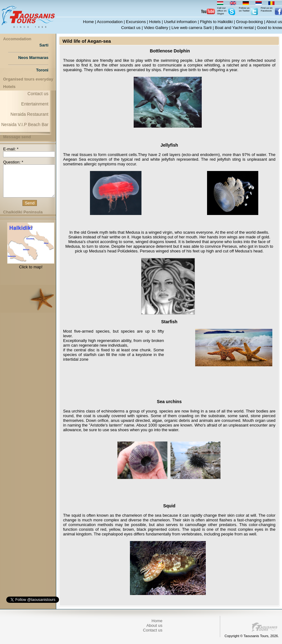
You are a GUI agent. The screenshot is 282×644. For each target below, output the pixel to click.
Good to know (270, 28)
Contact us (131, 28)
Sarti (44, 45)
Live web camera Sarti (192, 28)
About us (274, 22)
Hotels (155, 22)
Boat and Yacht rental (234, 28)
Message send (17, 137)
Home (89, 22)
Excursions (136, 22)
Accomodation (110, 22)
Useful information (180, 22)
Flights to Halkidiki (216, 22)
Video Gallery (156, 28)
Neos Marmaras (33, 58)
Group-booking (250, 22)
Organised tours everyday (28, 79)
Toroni (42, 70)
